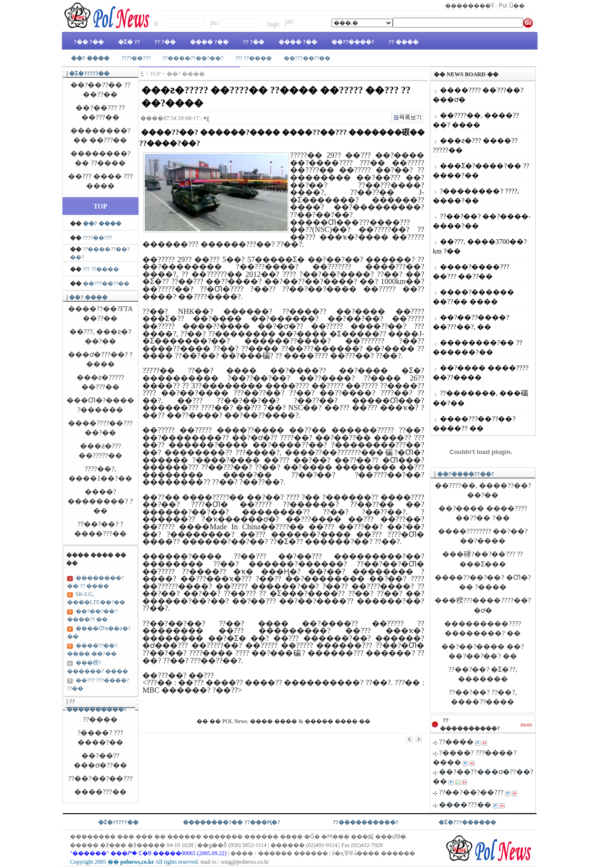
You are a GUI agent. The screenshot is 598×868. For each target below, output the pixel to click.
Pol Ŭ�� (512, 5)
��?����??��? (466, 474)
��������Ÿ (470, 5)
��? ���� (88, 297)
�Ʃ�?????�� (89, 73)
